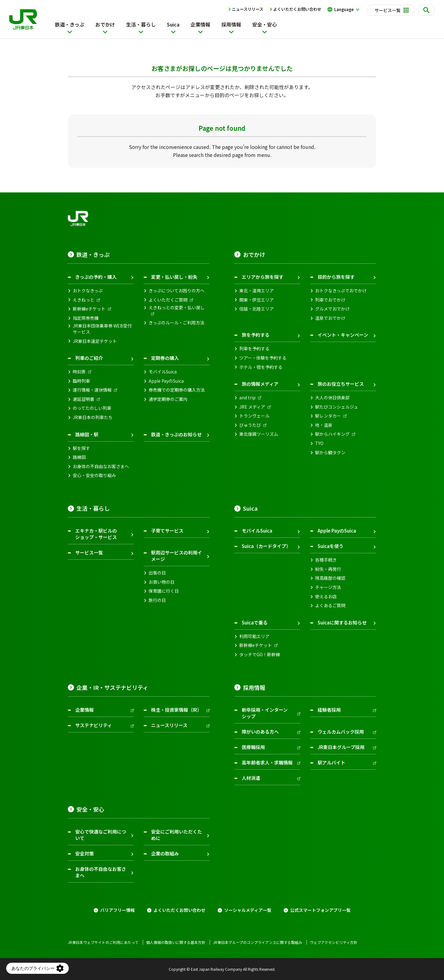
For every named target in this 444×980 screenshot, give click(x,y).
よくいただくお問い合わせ (297, 9)
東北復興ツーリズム (259, 434)
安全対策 (84, 853)
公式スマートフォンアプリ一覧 (320, 910)
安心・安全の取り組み (94, 475)
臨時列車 (81, 381)
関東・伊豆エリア (257, 300)
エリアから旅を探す (263, 277)
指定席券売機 (86, 318)
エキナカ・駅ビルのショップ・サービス (96, 534)
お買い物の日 (162, 582)
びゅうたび (250, 425)
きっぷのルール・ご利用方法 (177, 323)
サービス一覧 (89, 552)
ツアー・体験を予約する (263, 358)
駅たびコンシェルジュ (337, 407)
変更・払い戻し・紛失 (174, 277)
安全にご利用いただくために (177, 835)
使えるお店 (326, 597)
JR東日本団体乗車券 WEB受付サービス (102, 329)
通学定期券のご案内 (168, 399)
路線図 (79, 457)
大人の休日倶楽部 (332, 398)
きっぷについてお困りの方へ (177, 291)
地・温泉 (324, 425)
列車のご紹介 (89, 358)
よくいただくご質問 (168, 300)
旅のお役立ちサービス (341, 384)
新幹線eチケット (89, 309)
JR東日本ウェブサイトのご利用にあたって (103, 942)
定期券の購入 (165, 358)
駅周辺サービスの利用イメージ (177, 556)
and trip (247, 398)
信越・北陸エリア (257, 309)
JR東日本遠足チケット (95, 341)
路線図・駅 (87, 434)
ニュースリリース (248, 9)
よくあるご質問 (330, 605)
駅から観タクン (330, 453)
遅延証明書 (84, 399)
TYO (319, 443)
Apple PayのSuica (166, 381)
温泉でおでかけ (330, 318)
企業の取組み (165, 853)
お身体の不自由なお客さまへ (101, 466)
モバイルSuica (163, 372)
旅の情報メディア (260, 384)
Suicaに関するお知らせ (342, 622)
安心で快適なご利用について (101, 835)
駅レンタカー (328, 416)
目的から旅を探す (336, 277)
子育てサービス (167, 531)
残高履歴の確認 (330, 578)
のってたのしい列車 (92, 408)
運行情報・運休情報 (92, 390)
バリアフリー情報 (117, 910)
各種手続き (326, 560)
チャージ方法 (328, 587)
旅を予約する (256, 335)
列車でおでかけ (330, 300)
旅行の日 (157, 600)
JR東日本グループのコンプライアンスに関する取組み (258, 942)
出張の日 (157, 573)
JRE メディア (252, 407)
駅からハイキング (332, 434)
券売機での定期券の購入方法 (177, 390)
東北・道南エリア (257, 291)
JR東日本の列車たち (93, 417)
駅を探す (81, 448)
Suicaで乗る (255, 622)
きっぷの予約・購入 (96, 277)
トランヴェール (254, 416)
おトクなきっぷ (88, 291)
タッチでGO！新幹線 (260, 655)
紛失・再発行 (328, 569)
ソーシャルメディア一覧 (248, 910)
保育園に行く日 (164, 591)
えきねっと (84, 300)
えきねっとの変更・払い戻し (177, 308)
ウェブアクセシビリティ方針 (334, 942)
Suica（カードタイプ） (266, 546)
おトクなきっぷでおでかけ (341, 291)
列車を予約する (254, 349)
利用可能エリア (254, 636)
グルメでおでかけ (332, 309)
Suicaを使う (331, 546)
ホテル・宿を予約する (261, 367)
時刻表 (79, 372)
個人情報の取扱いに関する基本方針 (176, 942)
